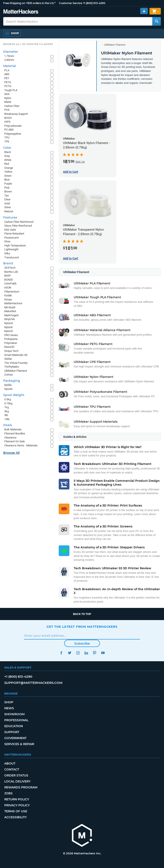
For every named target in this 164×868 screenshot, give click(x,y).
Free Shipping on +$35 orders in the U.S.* (29, 3)
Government (15, 738)
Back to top (82, 614)
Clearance (10, 438)
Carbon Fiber (12, 106)
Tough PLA (11, 90)
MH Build (10, 307)
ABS (7, 74)
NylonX (9, 331)
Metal (8, 102)
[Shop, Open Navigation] (12, 33)
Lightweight (11, 249)
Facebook (61, 653)
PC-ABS (9, 130)
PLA (7, 70)
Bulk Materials (13, 429)
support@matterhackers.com (33, 683)
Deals (8, 425)
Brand (8, 263)
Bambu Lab (11, 272)
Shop (9, 702)
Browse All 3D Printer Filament (28, 44)
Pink (7, 188)
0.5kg (8, 399)
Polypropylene (13, 134)
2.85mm (9, 60)
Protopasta (11, 339)
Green (8, 176)
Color (7, 148)
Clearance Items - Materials (21, 445)
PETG (8, 82)
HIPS (7, 122)
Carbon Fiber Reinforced (19, 222)
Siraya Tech (11, 351)
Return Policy (17, 799)
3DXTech (10, 268)
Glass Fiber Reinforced (18, 226)
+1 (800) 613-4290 (94, 3)
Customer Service (70, 3)
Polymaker (11, 343)
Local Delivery (17, 781)
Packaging (12, 381)
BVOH (8, 118)
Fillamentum (12, 292)
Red (7, 164)
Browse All (11, 453)
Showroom (14, 714)
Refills (8, 385)
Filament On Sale (15, 441)
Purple (8, 184)
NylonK (9, 327)
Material (10, 66)
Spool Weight (14, 395)
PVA (7, 110)
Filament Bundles (15, 433)
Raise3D (9, 347)
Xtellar (8, 359)
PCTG (8, 86)
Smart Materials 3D (16, 355)
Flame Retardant (14, 234)
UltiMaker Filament (115, 45)
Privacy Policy (17, 805)
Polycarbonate (13, 126)
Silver (8, 207)
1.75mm (9, 56)
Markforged (11, 315)
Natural (9, 211)
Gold (7, 203)
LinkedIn (86, 653)
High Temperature (15, 245)
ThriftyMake (12, 367)
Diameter (11, 52)
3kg (7, 411)
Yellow (8, 172)
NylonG (9, 323)
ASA (7, 94)
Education (14, 726)
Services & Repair (19, 744)
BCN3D (9, 280)
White (8, 160)
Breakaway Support (16, 114)
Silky (7, 253)
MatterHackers (13, 303)
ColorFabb (10, 283)
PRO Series (11, 335)
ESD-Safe (10, 230)
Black (8, 152)
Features (10, 217)
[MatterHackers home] (21, 12)
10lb (7, 419)
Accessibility (15, 817)
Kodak (8, 295)
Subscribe (82, 644)
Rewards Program (21, 787)
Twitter (70, 653)
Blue (7, 180)
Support (12, 732)
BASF (8, 276)
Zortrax (9, 375)
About (10, 763)
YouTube (103, 653)
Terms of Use (16, 811)
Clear (7, 199)
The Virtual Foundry (16, 363)
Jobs (8, 793)
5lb (6, 415)
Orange (9, 168)
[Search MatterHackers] (157, 21)
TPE (7, 142)
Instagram (78, 653)
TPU (7, 138)
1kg (7, 407)
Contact (12, 769)
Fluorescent (11, 238)
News (9, 708)
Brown (8, 192)
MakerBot (10, 311)
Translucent (12, 257)
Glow (7, 241)
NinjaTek (10, 319)
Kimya (8, 299)
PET (7, 78)
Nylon (8, 98)
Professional (16, 720)
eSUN (8, 288)
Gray (7, 156)
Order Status (16, 775)
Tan (7, 196)
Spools (8, 389)
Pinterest (94, 653)
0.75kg (8, 403)
